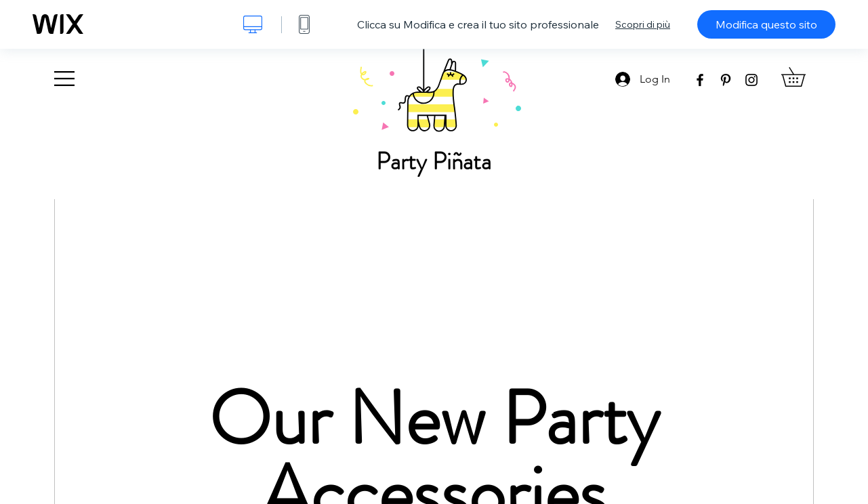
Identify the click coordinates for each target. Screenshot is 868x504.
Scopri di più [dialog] (643, 24)
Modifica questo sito (766, 24)
